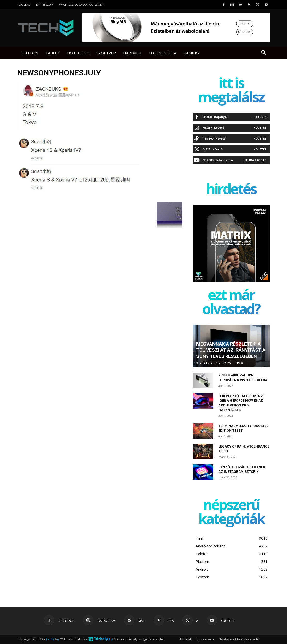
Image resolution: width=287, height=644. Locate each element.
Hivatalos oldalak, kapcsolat (82, 5)
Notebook (78, 53)
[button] (264, 53)
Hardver (132, 53)
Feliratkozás (255, 160)
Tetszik (260, 117)
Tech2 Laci (204, 363)
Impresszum (44, 5)
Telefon (30, 53)
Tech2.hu (52, 639)
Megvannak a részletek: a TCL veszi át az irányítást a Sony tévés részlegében (231, 350)
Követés (260, 128)
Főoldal (24, 5)
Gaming (191, 53)
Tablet (53, 53)
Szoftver (106, 53)
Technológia (162, 53)
